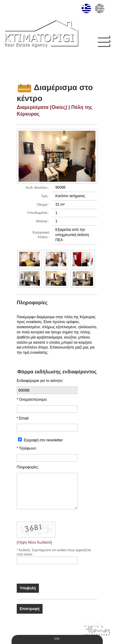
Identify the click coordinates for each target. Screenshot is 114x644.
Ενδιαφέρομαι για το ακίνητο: (40, 381)
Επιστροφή (30, 609)
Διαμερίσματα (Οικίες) (42, 107)
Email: (24, 418)
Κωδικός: (25, 550)
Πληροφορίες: (28, 467)
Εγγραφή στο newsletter (43, 440)
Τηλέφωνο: (28, 448)
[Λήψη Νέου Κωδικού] (34, 542)
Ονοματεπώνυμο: (33, 400)
